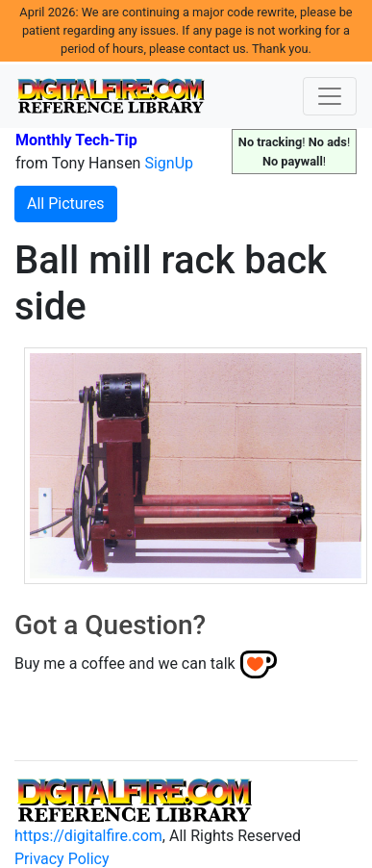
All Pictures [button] (66, 204)
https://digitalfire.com (88, 836)
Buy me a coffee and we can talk (125, 664)
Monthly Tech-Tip (76, 140)
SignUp (169, 163)
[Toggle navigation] (330, 96)
